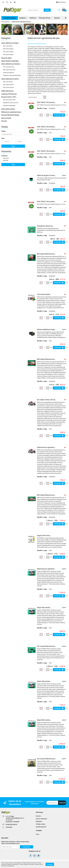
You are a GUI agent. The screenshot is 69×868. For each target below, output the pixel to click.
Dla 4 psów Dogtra (8, 54)
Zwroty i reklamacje (41, 819)
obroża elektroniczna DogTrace (11, 64)
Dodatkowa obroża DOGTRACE (12, 75)
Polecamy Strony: (45, 18)
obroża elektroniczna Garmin (10, 79)
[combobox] (37, 97)
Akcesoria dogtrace (9, 73)
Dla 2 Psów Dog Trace (9, 70)
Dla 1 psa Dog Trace (9, 67)
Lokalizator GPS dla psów (9, 94)
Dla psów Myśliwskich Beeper (10, 115)
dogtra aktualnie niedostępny (10, 61)
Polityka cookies (41, 824)
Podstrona (33, 18)
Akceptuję (50, 864)
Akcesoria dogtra (6, 58)
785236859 (9, 827)
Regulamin (39, 821)
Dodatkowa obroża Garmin (11, 103)
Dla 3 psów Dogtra (8, 52)
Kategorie (23, 18)
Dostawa (38, 816)
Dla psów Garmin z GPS (9, 97)
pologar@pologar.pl (11, 824)
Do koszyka (59, 115)
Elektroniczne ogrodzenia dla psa (11, 112)
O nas (37, 834)
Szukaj (13, 146)
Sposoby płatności (41, 827)
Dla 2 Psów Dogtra (8, 49)
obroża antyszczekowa (8, 109)
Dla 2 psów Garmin (8, 85)
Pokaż (13, 165)
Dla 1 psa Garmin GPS (9, 100)
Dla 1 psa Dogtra (8, 46)
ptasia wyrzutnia (6, 118)
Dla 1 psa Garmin (8, 82)
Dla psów (4, 121)
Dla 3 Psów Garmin (8, 87)
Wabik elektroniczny (7, 91)
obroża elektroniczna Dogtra (10, 43)
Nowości (57, 18)
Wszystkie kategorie (10, 18)
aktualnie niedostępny (9, 105)
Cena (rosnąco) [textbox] (33, 97)
